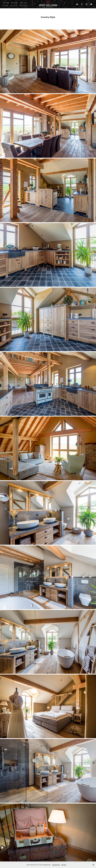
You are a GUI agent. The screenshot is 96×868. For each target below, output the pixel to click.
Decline (64, 865)
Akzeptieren (56, 865)
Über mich (24, 3)
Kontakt (5, 6)
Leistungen (14, 3)
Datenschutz (24, 6)
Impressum (14, 6)
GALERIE (6, 3)
